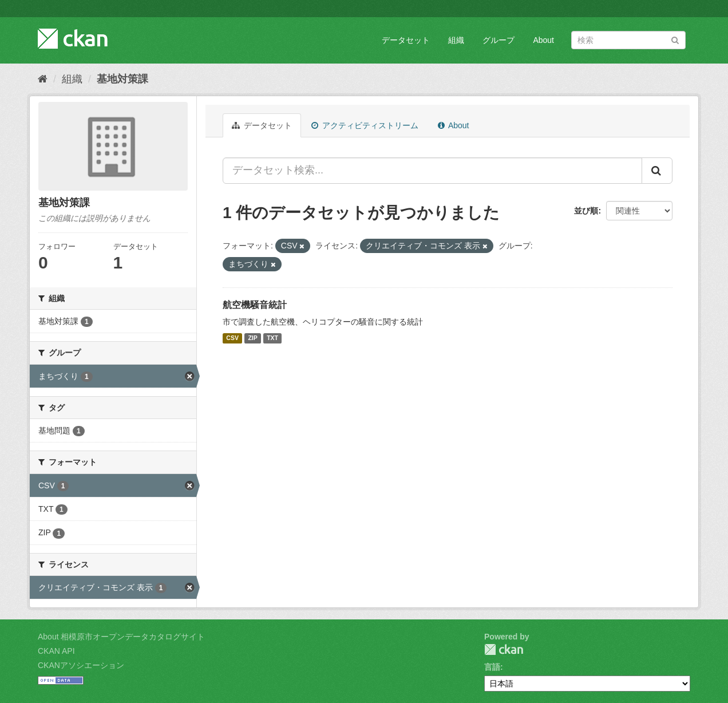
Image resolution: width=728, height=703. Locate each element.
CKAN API (56, 651)
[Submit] (675, 39)
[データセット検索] (628, 40)
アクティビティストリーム (365, 125)
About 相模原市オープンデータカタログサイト (121, 637)
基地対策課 (122, 79)
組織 (456, 40)
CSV (232, 338)
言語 (492, 667)
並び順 (586, 211)
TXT (272, 338)
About (543, 40)
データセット (406, 40)
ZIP (252, 338)
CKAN (504, 649)
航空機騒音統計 (255, 305)
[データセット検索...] (432, 171)
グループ (498, 40)
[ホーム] (43, 79)
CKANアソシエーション (81, 665)
